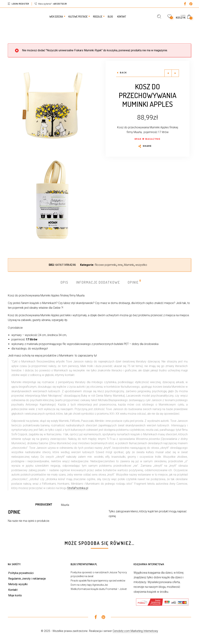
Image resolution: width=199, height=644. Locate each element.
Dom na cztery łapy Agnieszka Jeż (89, 585)
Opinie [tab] (133, 282)
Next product (175, 73)
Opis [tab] (64, 282)
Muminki (129, 265)
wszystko (141, 265)
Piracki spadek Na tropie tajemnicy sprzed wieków (98, 581)
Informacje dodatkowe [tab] (98, 282)
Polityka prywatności (21, 573)
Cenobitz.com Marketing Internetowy (135, 631)
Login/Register (20, 4)
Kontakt (13, 590)
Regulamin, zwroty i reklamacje (27, 579)
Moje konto (15, 595)
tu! (95, 356)
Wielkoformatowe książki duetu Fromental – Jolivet (99, 589)
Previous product (168, 73)
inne (120, 265)
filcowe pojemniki (106, 265)
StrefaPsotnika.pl (78, 488)
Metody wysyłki (18, 584)
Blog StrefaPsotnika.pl (84, 564)
